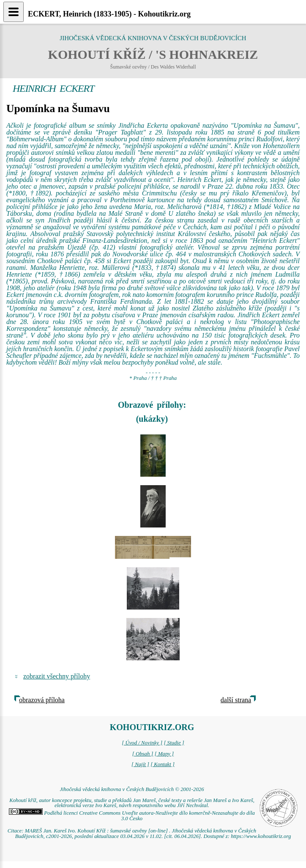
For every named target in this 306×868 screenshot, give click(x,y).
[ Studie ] (174, 743)
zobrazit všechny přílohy (57, 676)
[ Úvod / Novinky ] (142, 743)
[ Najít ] (140, 764)
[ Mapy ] (164, 754)
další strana (236, 700)
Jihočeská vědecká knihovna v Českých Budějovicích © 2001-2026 (132, 789)
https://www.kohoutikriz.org (261, 836)
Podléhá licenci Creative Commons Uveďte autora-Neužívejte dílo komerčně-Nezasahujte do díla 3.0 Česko (132, 816)
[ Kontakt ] (163, 764)
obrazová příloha (42, 700)
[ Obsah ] (143, 754)
